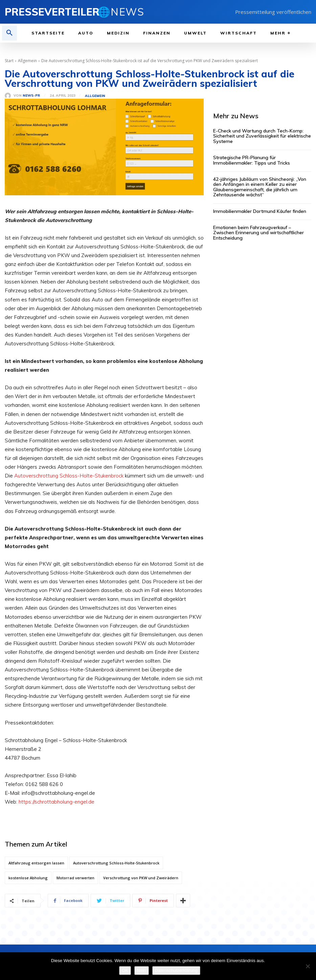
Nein (142, 970)
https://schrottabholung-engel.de (57, 802)
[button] (9, 33)
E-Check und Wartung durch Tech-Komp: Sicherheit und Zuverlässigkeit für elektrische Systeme (262, 136)
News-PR (31, 96)
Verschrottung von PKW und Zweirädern (141, 878)
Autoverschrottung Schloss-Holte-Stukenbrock (70, 476)
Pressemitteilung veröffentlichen (273, 12)
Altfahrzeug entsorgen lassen (36, 863)
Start (9, 61)
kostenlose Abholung (28, 878)
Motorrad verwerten (75, 878)
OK (125, 970)
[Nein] (308, 966)
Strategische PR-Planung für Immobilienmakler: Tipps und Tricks (252, 160)
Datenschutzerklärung (176, 970)
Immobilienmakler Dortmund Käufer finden (260, 211)
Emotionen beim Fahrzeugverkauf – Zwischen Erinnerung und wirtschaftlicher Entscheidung (258, 233)
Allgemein (27, 61)
